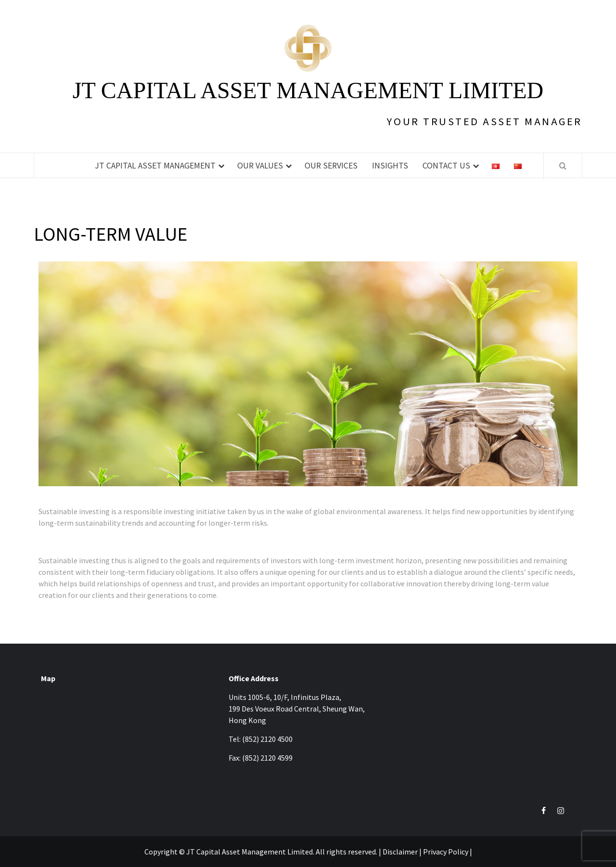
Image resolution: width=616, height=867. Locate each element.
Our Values (260, 165)
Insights (390, 165)
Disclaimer (400, 852)
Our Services (331, 165)
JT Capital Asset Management (155, 165)
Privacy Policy (446, 852)
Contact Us (446, 165)
